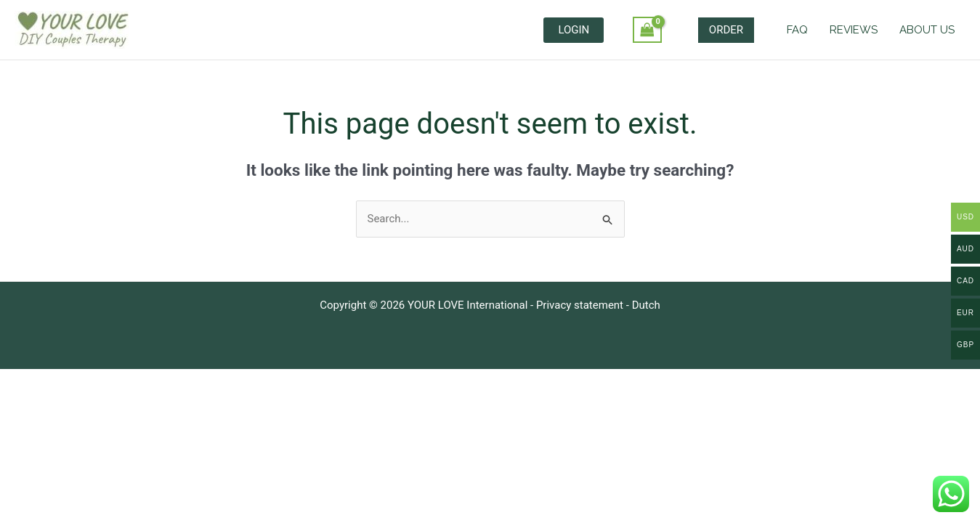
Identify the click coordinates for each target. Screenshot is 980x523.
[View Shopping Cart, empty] (647, 30)
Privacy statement (580, 305)
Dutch (646, 305)
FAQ (797, 30)
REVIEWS (854, 30)
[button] (726, 30)
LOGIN (574, 30)
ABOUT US (927, 30)
